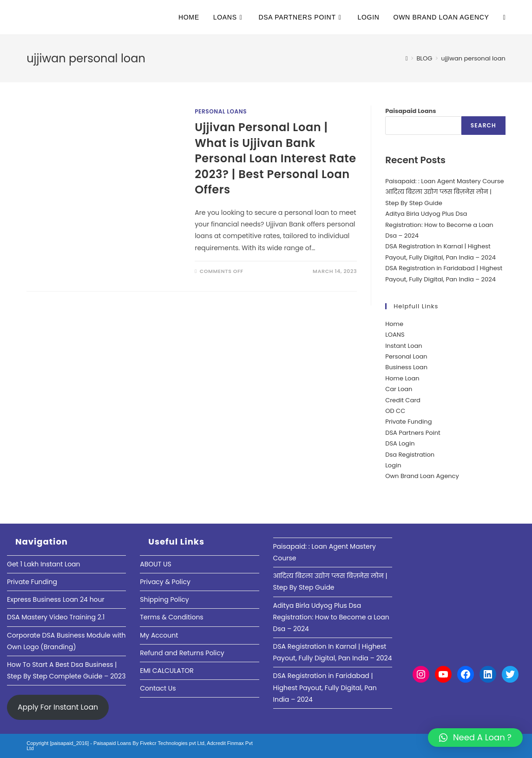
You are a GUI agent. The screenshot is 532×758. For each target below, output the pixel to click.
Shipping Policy (164, 599)
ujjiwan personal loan (473, 58)
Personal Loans (221, 111)
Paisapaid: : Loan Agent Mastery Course (444, 181)
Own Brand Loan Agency (422, 476)
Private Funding (408, 422)
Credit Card (403, 400)
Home (394, 324)
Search (483, 125)
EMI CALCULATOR (167, 671)
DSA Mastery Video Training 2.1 (56, 617)
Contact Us (158, 688)
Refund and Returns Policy (182, 653)
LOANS (395, 335)
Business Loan (406, 367)
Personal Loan (406, 356)
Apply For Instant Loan (58, 707)
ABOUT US (155, 564)
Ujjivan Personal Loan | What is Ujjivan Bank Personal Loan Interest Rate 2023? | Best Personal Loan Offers (275, 158)
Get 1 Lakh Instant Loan (44, 564)
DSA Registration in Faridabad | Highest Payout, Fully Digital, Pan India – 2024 (325, 687)
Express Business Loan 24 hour (56, 599)
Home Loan (402, 378)
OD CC (395, 411)
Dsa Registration (410, 455)
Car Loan (399, 389)
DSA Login (400, 443)
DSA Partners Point (413, 433)
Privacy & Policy (165, 582)
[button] (475, 738)
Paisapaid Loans (410, 111)
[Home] (407, 58)
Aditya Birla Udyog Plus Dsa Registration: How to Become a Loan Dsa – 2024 (439, 225)
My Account (159, 635)
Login (393, 465)
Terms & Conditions (171, 617)
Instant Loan (404, 346)
